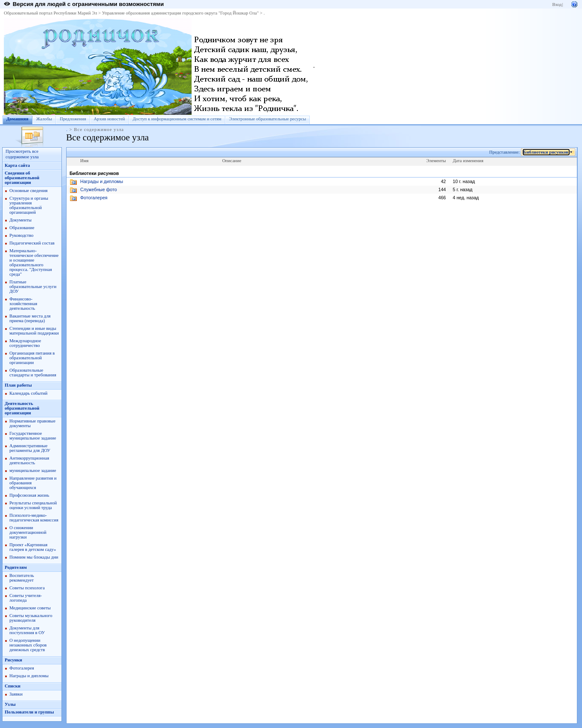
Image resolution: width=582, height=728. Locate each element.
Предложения (73, 119)
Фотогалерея (22, 668)
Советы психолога (27, 588)
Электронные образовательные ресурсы (268, 119)
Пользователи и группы (29, 712)
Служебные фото (99, 189)
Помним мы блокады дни (34, 557)
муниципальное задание (33, 470)
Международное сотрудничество (25, 343)
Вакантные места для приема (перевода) (30, 318)
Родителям (16, 567)
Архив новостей (109, 119)
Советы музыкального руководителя (31, 618)
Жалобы (44, 119)
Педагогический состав (32, 243)
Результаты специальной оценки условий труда (33, 505)
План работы (18, 385)
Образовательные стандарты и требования (33, 373)
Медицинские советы (30, 608)
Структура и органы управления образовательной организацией (29, 205)
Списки (13, 686)
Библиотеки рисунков (546, 152)
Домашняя (17, 119)
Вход (557, 4)
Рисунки (13, 660)
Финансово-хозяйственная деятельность (23, 304)
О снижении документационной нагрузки (28, 532)
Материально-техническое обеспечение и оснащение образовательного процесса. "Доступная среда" (34, 262)
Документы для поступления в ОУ (27, 630)
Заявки (16, 694)
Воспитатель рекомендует (22, 578)
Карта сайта (17, 165)
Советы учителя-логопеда (26, 598)
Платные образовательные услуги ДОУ (33, 287)
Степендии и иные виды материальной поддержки (34, 331)
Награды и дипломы (29, 676)
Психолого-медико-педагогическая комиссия (34, 518)
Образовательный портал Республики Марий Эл (51, 13)
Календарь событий (28, 393)
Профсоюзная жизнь (29, 495)
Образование (22, 228)
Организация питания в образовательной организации (32, 358)
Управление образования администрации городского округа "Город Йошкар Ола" (180, 13)
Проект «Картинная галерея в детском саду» (33, 547)
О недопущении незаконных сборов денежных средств (28, 645)
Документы (20, 220)
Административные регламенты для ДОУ (30, 448)
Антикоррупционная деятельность (29, 460)
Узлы (10, 704)
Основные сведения (29, 191)
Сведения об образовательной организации (22, 178)
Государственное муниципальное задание (33, 436)
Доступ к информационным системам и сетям (177, 119)
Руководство (21, 235)
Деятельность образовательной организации (22, 408)
